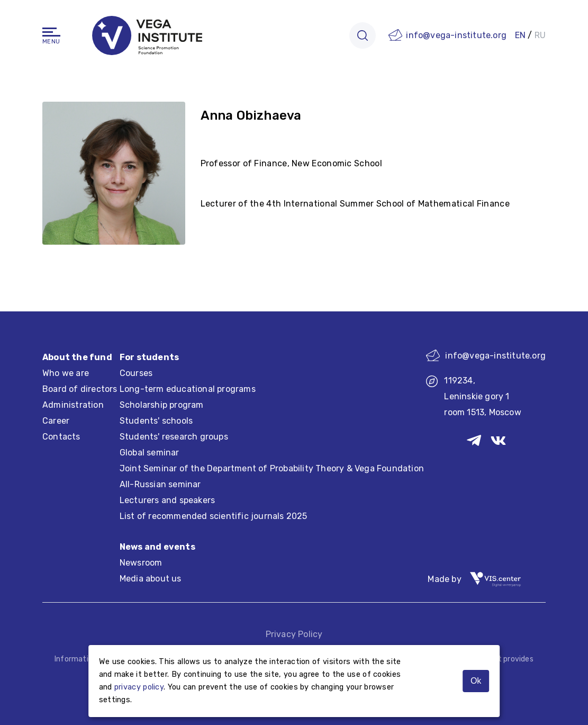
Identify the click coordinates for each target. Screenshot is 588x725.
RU (540, 35)
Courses (136, 373)
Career (56, 421)
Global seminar (150, 453)
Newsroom (141, 563)
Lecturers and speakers (167, 500)
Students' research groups (174, 437)
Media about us (151, 579)
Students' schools (156, 421)
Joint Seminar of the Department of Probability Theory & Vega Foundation (272, 468)
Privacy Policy (294, 634)
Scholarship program (162, 405)
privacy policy (139, 687)
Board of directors (80, 389)
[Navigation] (51, 32)
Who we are (66, 373)
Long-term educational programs (188, 389)
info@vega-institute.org (456, 35)
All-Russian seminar (160, 484)
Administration (73, 405)
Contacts (61, 437)
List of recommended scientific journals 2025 (214, 516)
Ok (476, 681)
